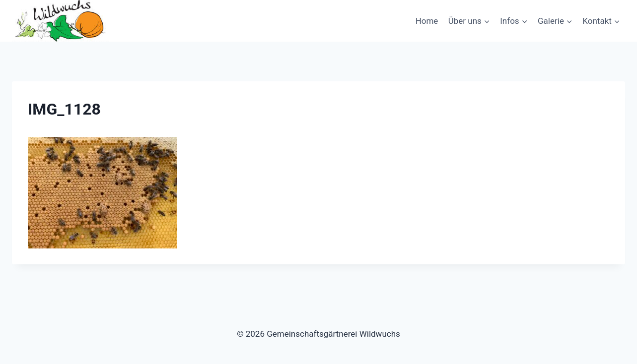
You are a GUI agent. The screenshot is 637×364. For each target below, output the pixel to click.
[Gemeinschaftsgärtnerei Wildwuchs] (62, 21)
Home (427, 21)
